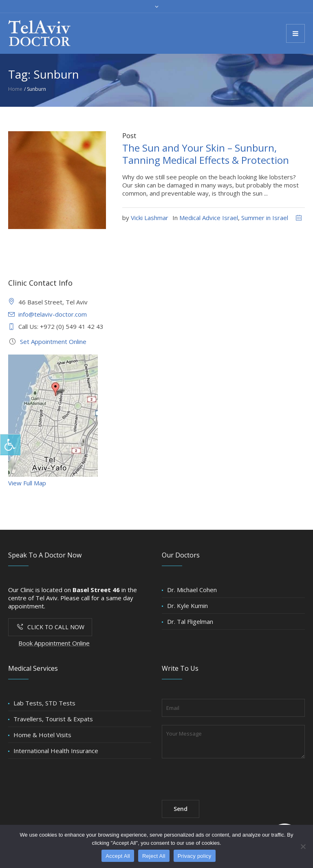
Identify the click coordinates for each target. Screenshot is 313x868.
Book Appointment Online (54, 643)
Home (15, 89)
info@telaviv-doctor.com (53, 314)
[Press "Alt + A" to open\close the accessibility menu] (10, 445)
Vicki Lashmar (150, 218)
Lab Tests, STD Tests (44, 703)
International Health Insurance (56, 751)
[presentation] (224, 776)
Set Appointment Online (53, 341)
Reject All (154, 856)
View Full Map (27, 483)
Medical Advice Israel (209, 218)
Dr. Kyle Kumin (187, 606)
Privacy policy (195, 856)
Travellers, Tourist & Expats (53, 719)
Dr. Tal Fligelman (190, 621)
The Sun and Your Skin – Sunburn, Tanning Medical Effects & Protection (206, 154)
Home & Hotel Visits (42, 735)
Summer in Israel (265, 218)
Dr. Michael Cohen (192, 590)
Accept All (118, 856)
